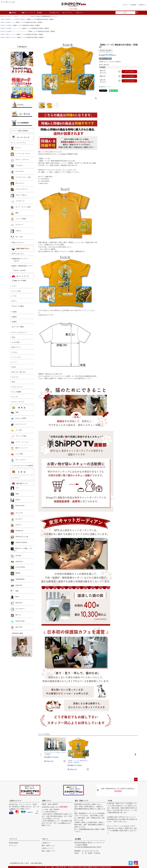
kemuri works (18, 507)
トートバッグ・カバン (21, 154)
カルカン (15, 352)
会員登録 (134, 5)
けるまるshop (18, 567)
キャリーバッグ (18, 425)
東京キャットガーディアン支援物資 (25, 16)
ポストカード (18, 184)
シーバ (14, 362)
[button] (41, 754)
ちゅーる (15, 377)
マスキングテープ (19, 190)
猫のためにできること (7, 16)
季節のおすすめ (10, 37)
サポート (45, 839)
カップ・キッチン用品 (21, 207)
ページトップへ (136, 779)
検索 (137, 13)
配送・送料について (48, 846)
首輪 (15, 413)
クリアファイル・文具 (21, 178)
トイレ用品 (17, 454)
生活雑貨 (8, 25)
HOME (2, 19)
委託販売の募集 (17, 633)
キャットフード (28, 13)
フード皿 (16, 431)
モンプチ (15, 397)
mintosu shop (18, 622)
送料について (47, 801)
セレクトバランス (18, 402)
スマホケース (18, 201)
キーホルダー (18, 172)
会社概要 (78, 839)
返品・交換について (82, 801)
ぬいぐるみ (17, 237)
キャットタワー (18, 460)
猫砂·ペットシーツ (19, 448)
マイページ (67, 13)
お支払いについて (15, 801)
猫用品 (13, 13)
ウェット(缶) (16, 291)
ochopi (15, 500)
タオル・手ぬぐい (19, 196)
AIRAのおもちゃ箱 (19, 537)
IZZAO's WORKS (20, 19)
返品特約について (105, 87)
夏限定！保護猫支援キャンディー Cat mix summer (23, 268)
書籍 (15, 213)
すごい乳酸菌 (17, 392)
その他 (110, 801)
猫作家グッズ (10, 19)
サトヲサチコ (18, 609)
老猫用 (14, 322)
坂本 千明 (16, 628)
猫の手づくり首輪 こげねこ (21, 549)
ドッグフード (15, 478)
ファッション (16, 28)
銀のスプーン (17, 347)
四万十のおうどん (18, 254)
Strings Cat (17, 531)
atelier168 (16, 586)
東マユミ (16, 615)
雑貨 (39, 13)
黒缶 (14, 337)
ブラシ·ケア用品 (19, 437)
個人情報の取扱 (37, 863)
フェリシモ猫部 (18, 219)
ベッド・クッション (20, 442)
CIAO (14, 367)
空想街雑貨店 (18, 580)
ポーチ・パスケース (20, 160)
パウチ (14, 296)
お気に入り (54, 13)
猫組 (15, 591)
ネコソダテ (17, 513)
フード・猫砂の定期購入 (20, 131)
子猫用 (14, 312)
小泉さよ (16, 231)
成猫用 (14, 317)
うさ (15, 488)
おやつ (14, 301)
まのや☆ (16, 525)
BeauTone (16, 603)
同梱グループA (10, 34)
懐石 (14, 382)
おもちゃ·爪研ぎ (19, 419)
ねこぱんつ (17, 519)
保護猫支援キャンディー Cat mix (20, 260)
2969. (15, 494)
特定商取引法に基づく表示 (89, 829)
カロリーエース (17, 387)
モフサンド (17, 225)
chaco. (15, 597)
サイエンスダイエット (20, 332)
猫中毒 (15, 574)
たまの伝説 (16, 342)
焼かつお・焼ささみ (19, 372)
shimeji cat (17, 562)
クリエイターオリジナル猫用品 (23, 466)
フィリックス (17, 357)
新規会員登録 (14, 843)
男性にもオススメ (18, 242)
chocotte (16, 556)
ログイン (126, 5)
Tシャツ (24, 31)
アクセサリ (17, 166)
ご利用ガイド (142, 5)
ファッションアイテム (18, 143)
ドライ (14, 286)
